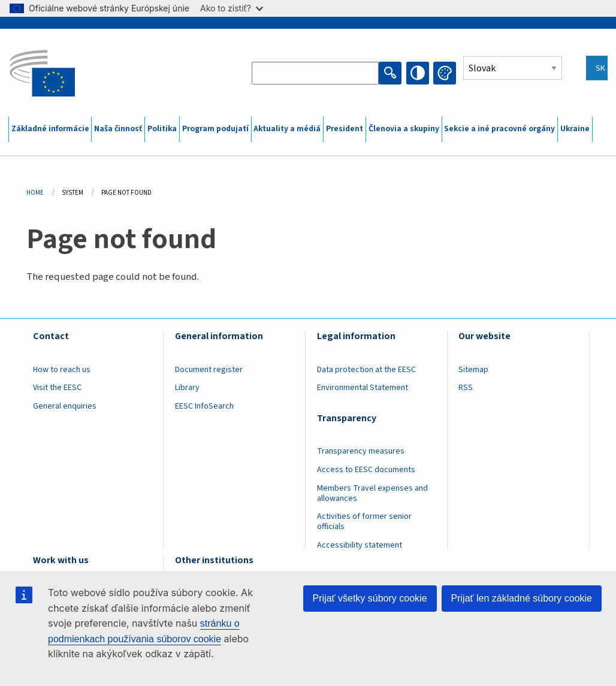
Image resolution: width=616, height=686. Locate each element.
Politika (162, 129)
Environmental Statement (363, 388)
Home (35, 193)
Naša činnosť (118, 129)
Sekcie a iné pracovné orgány (499, 129)
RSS (466, 388)
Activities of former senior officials (364, 522)
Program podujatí (215, 129)
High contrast (418, 73)
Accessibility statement (360, 545)
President (345, 129)
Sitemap (473, 370)
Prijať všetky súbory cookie (370, 598)
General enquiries (65, 406)
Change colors (445, 73)
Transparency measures (361, 451)
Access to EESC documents (366, 470)
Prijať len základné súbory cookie (522, 598)
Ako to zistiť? (232, 8)
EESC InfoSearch (204, 406)
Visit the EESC (57, 388)
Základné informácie (50, 129)
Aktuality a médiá (287, 129)
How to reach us (62, 370)
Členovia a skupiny (404, 129)
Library (187, 388)
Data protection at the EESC (366, 370)
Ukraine (575, 129)
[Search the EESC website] (315, 73)
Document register (209, 370)
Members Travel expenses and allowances (372, 493)
